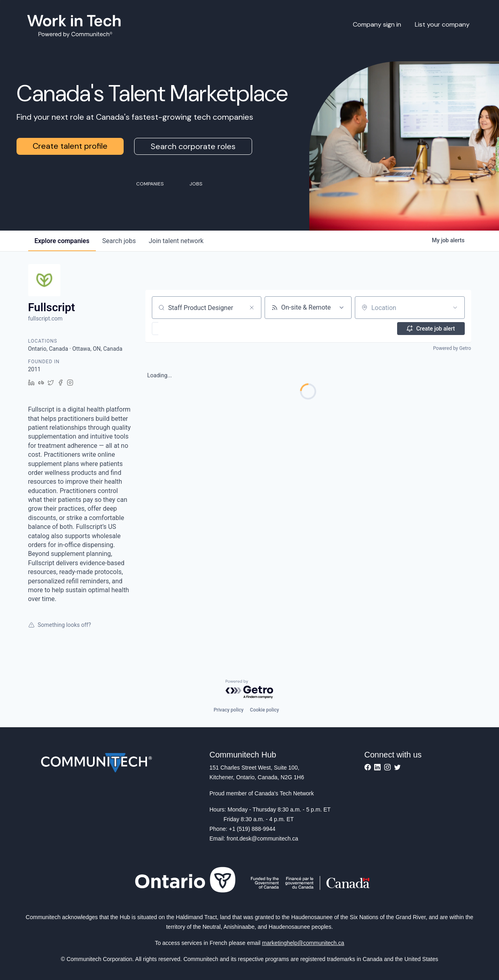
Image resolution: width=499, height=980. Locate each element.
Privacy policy (228, 710)
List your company (442, 24)
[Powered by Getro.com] (250, 690)
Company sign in (377, 24)
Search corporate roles (193, 146)
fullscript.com (46, 318)
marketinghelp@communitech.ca (303, 943)
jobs (119, 241)
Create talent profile (70, 146)
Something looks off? (60, 625)
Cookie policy (265, 710)
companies (62, 241)
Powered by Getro (452, 348)
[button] (179, 329)
